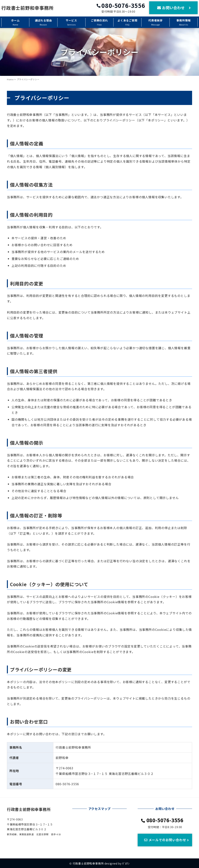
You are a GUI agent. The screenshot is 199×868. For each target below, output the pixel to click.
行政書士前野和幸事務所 (28, 8)
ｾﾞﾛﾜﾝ (126, 863)
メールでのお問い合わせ (167, 840)
